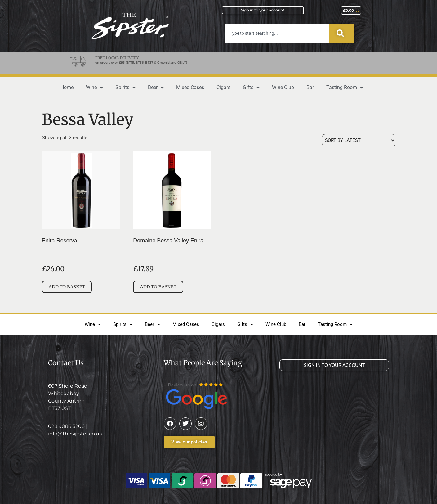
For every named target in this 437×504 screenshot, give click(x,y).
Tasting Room (345, 88)
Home (67, 87)
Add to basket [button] (67, 287)
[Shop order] (359, 140)
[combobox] (277, 33)
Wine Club (283, 87)
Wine (94, 88)
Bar (310, 87)
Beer (156, 88)
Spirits (125, 88)
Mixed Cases (190, 87)
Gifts (251, 88)
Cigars (223, 87)
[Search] (341, 33)
